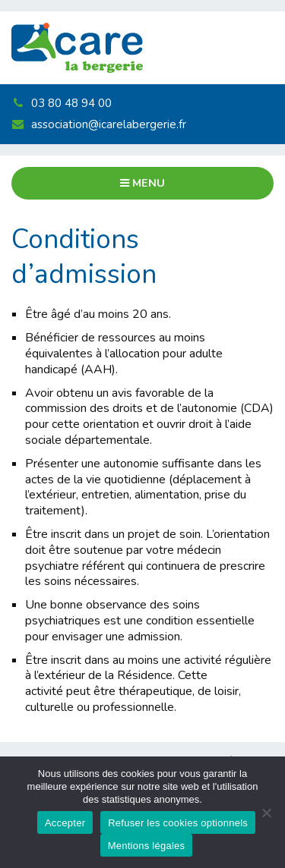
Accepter (65, 823)
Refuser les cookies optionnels (178, 823)
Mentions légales (147, 846)
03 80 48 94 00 (61, 103)
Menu (142, 183)
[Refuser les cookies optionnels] (266, 813)
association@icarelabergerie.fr (98, 124)
